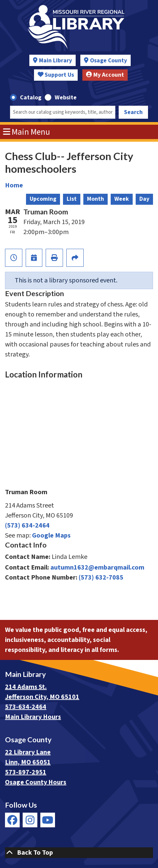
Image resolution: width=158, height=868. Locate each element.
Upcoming (43, 199)
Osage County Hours (36, 782)
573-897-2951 (26, 772)
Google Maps (51, 536)
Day (144, 199)
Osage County (108, 61)
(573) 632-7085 (101, 578)
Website (66, 98)
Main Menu (27, 132)
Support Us (56, 75)
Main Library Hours (33, 717)
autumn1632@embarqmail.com (97, 568)
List (72, 199)
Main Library (55, 61)
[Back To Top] (79, 853)
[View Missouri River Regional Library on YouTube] (48, 820)
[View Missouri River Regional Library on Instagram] (30, 820)
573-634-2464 (26, 707)
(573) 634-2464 (27, 526)
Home (14, 185)
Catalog (31, 98)
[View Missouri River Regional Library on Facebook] (12, 820)
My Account (105, 75)
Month (95, 199)
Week (122, 199)
